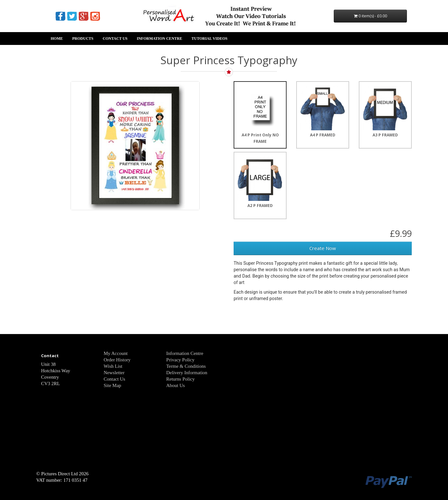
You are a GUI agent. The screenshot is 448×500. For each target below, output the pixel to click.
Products (83, 39)
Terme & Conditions (186, 366)
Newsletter (114, 373)
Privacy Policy (180, 360)
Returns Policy (181, 379)
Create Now (323, 248)
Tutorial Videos (210, 39)
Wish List (113, 366)
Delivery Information (187, 373)
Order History (117, 360)
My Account (116, 353)
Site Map (112, 385)
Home (57, 39)
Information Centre (159, 39)
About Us (176, 385)
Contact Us (115, 39)
